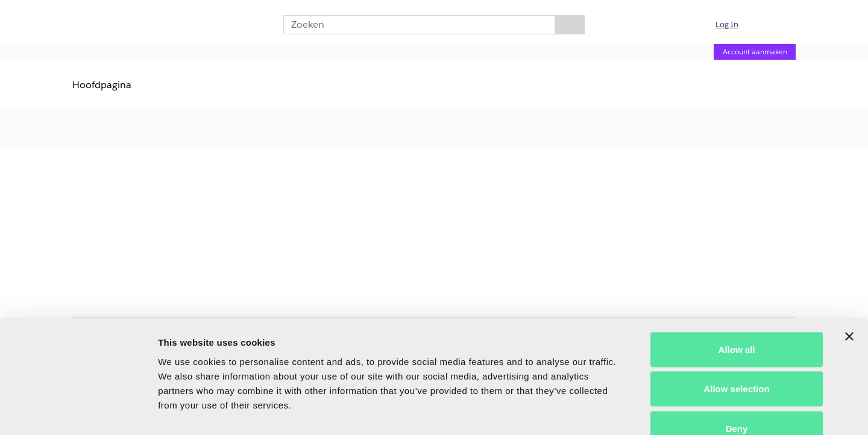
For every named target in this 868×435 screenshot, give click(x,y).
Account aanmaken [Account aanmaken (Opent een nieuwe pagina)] (755, 52)
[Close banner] (849, 264)
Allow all (737, 277)
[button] (734, 25)
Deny (737, 356)
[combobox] (414, 25)
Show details (633, 411)
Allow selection (736, 316)
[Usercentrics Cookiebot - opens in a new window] (78, 411)
